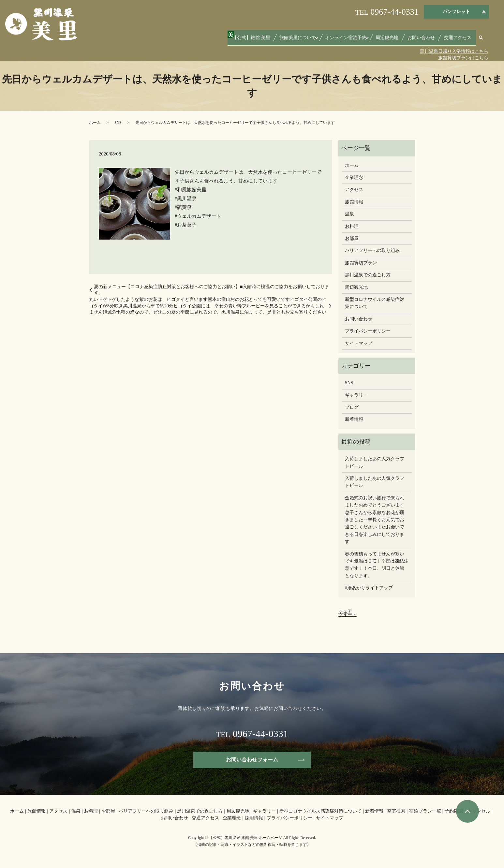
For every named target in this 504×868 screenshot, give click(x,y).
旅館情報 (354, 202)
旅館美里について (315, 40)
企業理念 (354, 177)
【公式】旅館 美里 (274, 40)
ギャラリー (356, 395)
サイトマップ (359, 343)
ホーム (95, 123)
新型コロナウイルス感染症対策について (375, 303)
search (481, 41)
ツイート (348, 615)
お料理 (352, 226)
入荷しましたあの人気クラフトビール (375, 462)
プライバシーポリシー (368, 331)
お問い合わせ (428, 40)
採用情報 (254, 818)
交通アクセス (460, 40)
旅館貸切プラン (361, 263)
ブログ (352, 407)
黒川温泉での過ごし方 (368, 275)
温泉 (349, 214)
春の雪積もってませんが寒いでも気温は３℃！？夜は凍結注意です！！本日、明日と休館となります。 (377, 565)
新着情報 (354, 419)
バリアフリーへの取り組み (372, 250)
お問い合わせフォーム (252, 760)
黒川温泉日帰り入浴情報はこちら (454, 51)
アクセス (354, 190)
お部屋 (352, 238)
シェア (345, 611)
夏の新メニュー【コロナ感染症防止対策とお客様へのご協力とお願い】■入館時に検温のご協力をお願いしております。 (212, 290)
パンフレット (456, 12)
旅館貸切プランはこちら (463, 58)
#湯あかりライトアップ (369, 588)
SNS (118, 123)
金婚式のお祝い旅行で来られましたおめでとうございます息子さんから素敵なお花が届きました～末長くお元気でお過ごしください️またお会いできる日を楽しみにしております (375, 520)
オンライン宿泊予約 (359, 40)
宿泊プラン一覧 (425, 811)
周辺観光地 (398, 40)
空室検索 (396, 811)
